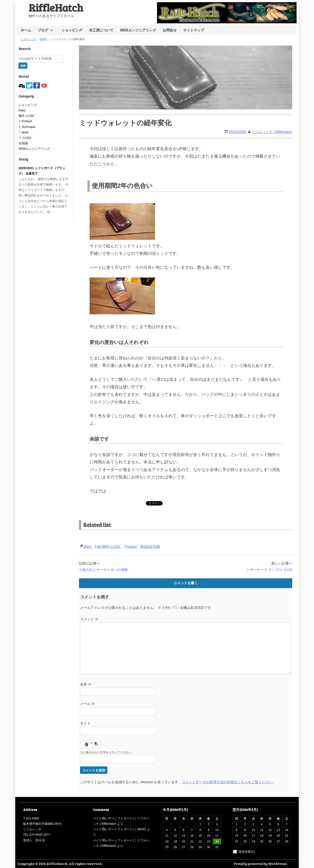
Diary (87, 547)
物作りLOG (26, 116)
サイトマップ (194, 30)
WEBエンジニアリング (138, 30)
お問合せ (170, 30)
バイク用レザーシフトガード (113, 818)
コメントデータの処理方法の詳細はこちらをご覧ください (227, 782)
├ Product (25, 121)
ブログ (43, 30)
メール (87, 704)
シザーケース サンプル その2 (269, 570)
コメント (89, 619)
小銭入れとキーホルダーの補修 (103, 570)
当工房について (101, 30)
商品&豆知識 (150, 547)
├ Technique (27, 127)
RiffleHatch (56, 7)
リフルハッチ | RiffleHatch (272, 132)
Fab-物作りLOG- (108, 547)
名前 (86, 684)
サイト (85, 723)
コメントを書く (186, 583)
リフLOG (25, 138)
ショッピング (72, 30)
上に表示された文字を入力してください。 (107, 752)
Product (131, 547)
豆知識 (23, 143)
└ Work (24, 132)
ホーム (26, 30)
